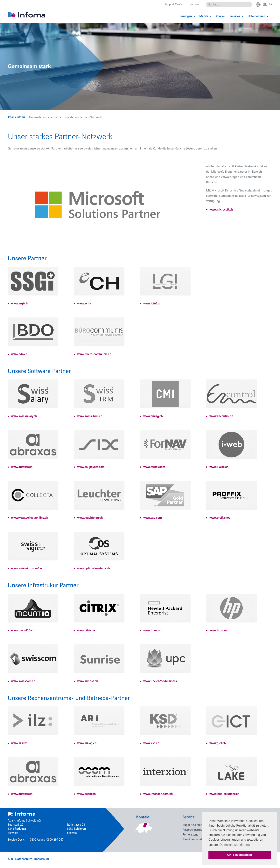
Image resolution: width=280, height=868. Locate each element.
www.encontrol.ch (221, 416)
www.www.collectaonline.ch (30, 517)
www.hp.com (218, 630)
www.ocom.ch (86, 794)
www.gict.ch (218, 743)
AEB (10, 859)
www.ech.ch (85, 303)
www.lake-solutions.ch (224, 794)
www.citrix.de (86, 630)
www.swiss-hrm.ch (90, 416)
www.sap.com (152, 517)
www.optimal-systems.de (94, 568)
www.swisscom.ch (23, 681)
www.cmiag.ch (153, 416)
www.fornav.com (154, 467)
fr (271, 4)
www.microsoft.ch (221, 209)
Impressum (42, 859)
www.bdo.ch (19, 354)
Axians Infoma (17, 117)
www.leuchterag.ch (90, 517)
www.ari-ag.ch (87, 743)
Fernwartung (191, 834)
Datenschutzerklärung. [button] (235, 845)
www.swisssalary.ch (24, 416)
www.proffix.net (220, 517)
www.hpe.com (153, 630)
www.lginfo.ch (153, 303)
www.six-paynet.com (91, 467)
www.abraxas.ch (22, 467)
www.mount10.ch (23, 630)
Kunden (221, 16)
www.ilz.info (19, 743)
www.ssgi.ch (19, 303)
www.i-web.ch (219, 467)
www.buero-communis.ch (94, 354)
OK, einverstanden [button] (239, 855)
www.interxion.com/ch (158, 794)
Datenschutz (24, 859)
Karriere (195, 4)
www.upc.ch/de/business (160, 681)
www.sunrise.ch (88, 681)
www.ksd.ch (151, 743)
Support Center (174, 4)
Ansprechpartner (193, 829)
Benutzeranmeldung (195, 839)
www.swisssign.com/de (26, 568)
